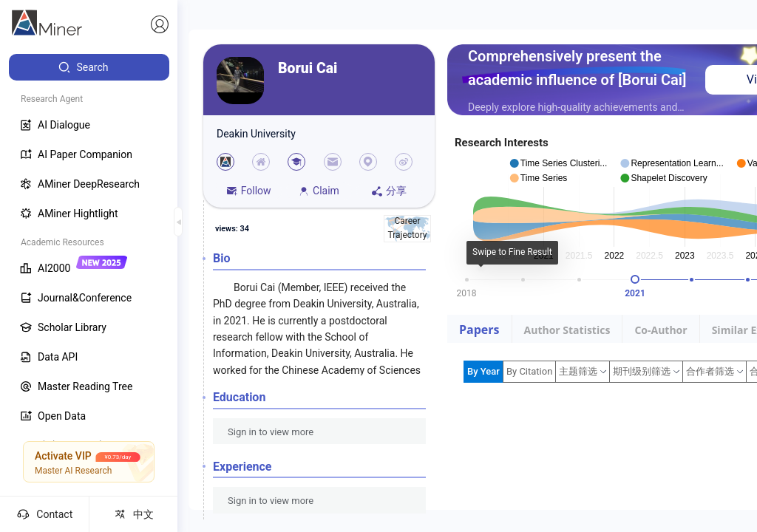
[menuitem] (89, 67)
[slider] (635, 279)
